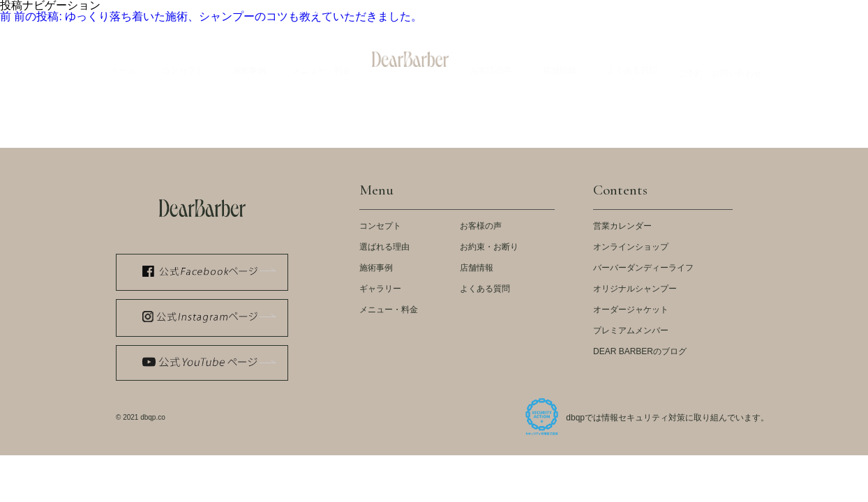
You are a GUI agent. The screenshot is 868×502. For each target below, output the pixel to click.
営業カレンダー (622, 226)
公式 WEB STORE (316, 10)
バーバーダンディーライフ (643, 268)
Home (122, 61)
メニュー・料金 (389, 310)
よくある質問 (485, 289)
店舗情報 (477, 268)
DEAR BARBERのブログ (640, 351)
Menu (322, 61)
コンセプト (380, 226)
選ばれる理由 (384, 247)
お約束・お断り (489, 247)
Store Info (559, 61)
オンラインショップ (631, 247)
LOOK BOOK (456, 10)
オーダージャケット (631, 310)
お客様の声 (481, 226)
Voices (491, 61)
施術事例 (376, 268)
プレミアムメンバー (631, 330)
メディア (391, 10)
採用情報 (756, 10)
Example (249, 61)
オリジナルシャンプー (635, 289)
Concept (183, 61)
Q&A (632, 61)
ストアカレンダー (551, 10)
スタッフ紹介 (634, 10)
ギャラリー (380, 289)
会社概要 (699, 10)
